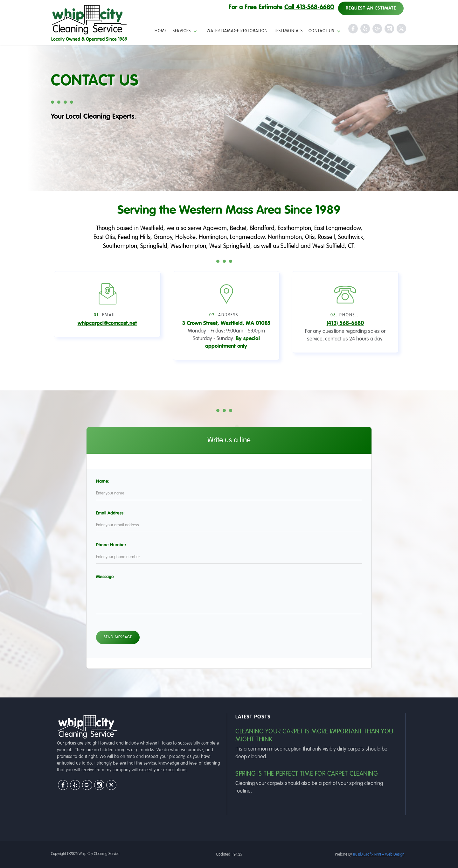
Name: (118, 481)
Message (120, 577)
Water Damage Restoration (237, 31)
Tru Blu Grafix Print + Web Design (378, 855)
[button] (187, 31)
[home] (89, 23)
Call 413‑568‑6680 (309, 8)
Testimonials (288, 31)
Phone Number (126, 545)
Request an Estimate (371, 8)
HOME (161, 31)
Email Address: (125, 513)
